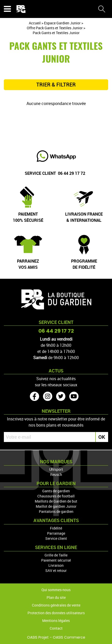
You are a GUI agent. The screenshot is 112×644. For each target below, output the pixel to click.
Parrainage (56, 533)
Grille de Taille (56, 555)
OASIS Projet (38, 637)
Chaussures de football (56, 496)
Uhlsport (56, 469)
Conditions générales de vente (56, 605)
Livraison (56, 565)
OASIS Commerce (69, 637)
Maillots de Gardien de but (56, 501)
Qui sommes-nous (56, 590)
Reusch (56, 474)
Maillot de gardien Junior (56, 506)
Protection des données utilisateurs (56, 613)
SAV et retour (56, 570)
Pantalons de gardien (56, 511)
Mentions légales (56, 621)
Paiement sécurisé (56, 560)
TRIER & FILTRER (56, 85)
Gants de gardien (56, 491)
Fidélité (56, 528)
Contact (56, 628)
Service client (56, 538)
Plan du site (56, 597)
